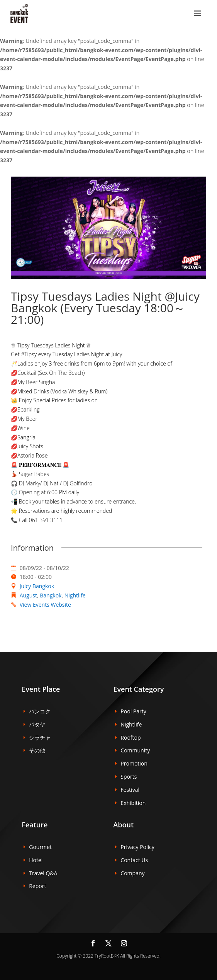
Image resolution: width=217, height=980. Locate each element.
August (28, 595)
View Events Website (45, 605)
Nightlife (75, 595)
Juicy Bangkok (37, 586)
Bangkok (51, 595)
